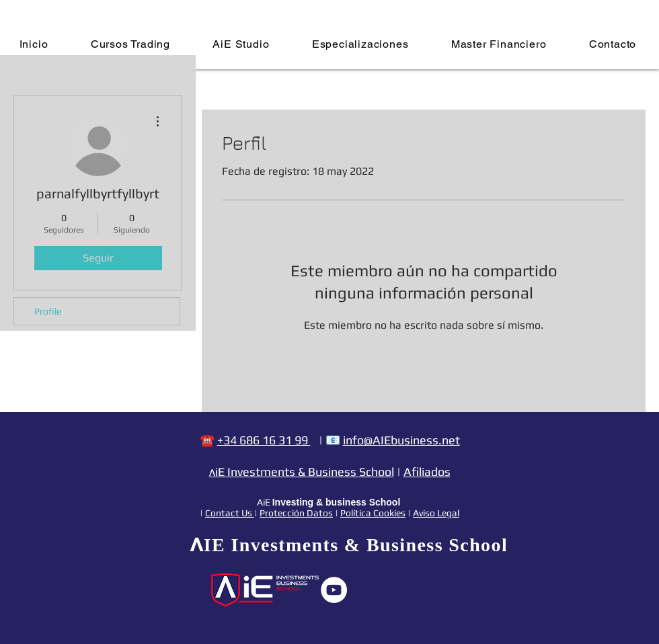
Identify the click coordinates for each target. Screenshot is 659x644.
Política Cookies (373, 513)
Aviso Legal (436, 513)
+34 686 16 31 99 (264, 440)
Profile (48, 311)
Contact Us (230, 513)
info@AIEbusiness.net (401, 440)
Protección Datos (296, 513)
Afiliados (427, 472)
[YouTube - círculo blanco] (334, 590)
